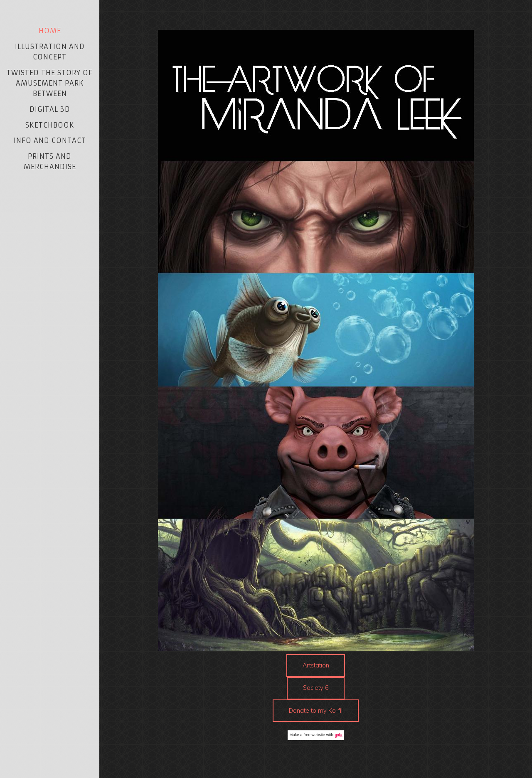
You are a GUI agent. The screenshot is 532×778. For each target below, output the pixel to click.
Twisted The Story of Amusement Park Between (50, 83)
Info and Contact (50, 140)
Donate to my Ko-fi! (316, 711)
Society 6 (316, 688)
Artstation (316, 665)
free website (314, 735)
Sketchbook (50, 125)
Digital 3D (50, 109)
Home (50, 31)
